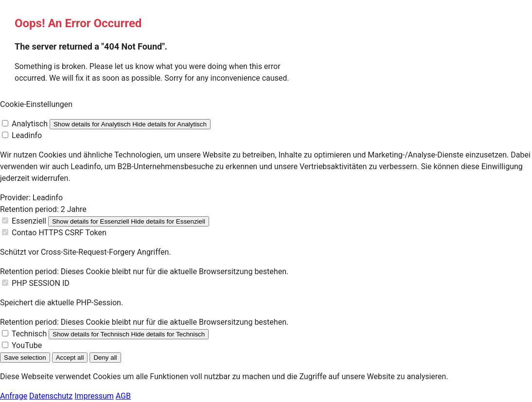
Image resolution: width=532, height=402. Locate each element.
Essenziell (29, 221)
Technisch (29, 334)
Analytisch (30, 124)
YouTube (27, 345)
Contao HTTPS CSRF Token (59, 233)
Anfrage (14, 396)
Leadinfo (27, 135)
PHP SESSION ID (41, 283)
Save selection (25, 358)
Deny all (105, 358)
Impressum (94, 396)
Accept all (70, 358)
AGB (123, 396)
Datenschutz (51, 396)
